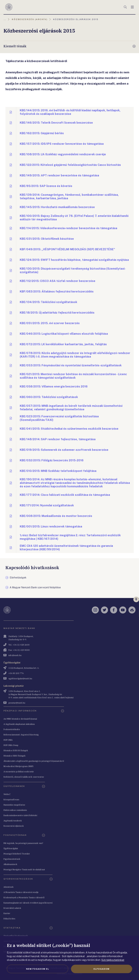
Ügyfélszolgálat (11, 848)
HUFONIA (8, 740)
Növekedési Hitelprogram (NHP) (18, 766)
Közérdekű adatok (12, 908)
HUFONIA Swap (11, 745)
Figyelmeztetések (12, 859)
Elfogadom (101, 969)
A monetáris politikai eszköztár (19, 771)
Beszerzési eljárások (14, 826)
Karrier (7, 913)
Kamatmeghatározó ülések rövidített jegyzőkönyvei (28, 903)
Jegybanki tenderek (13, 821)
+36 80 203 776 (16, 673)
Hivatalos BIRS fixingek (15, 756)
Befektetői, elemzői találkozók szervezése (24, 777)
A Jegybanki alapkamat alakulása (19, 724)
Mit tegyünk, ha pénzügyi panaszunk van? (23, 843)
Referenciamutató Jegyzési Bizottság (21, 735)
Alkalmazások (10, 864)
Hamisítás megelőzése (14, 805)
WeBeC (7, 794)
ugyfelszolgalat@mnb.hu (20, 678)
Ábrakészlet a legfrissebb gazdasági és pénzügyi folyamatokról (34, 761)
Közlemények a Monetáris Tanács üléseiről (24, 897)
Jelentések (9, 887)
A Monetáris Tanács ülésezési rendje (21, 892)
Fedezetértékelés (12, 729)
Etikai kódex (9, 919)
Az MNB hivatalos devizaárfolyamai (20, 719)
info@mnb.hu (15, 655)
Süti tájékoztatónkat (113, 960)
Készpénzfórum (11, 799)
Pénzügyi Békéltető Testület (17, 854)
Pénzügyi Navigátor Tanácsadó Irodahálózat (24, 869)
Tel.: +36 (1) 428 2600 (19, 645)
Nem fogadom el (38, 969)
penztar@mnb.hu (17, 703)
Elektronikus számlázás (15, 810)
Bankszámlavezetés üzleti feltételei (20, 815)
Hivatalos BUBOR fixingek (16, 750)
